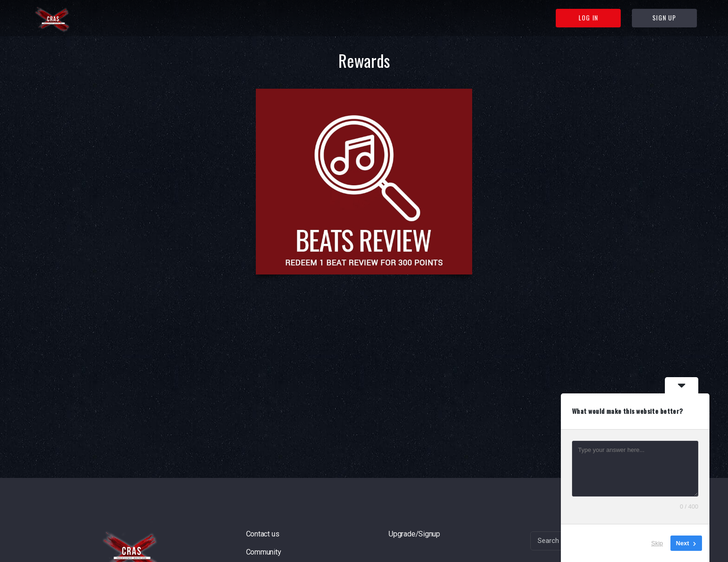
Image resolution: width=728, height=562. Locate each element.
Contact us (263, 534)
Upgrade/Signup (414, 534)
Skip (657, 543)
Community (264, 552)
